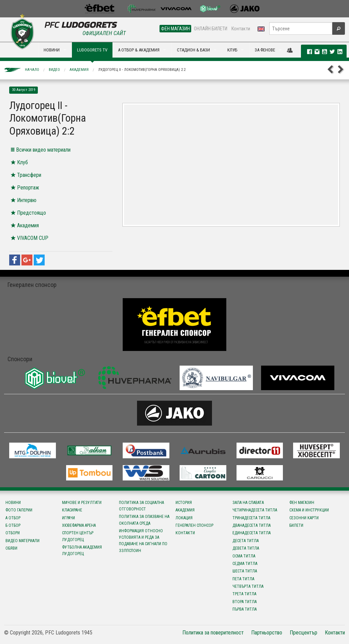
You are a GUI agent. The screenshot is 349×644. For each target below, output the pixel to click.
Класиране (72, 510)
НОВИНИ (52, 50)
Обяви (11, 548)
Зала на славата (248, 503)
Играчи (69, 518)
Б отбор (13, 525)
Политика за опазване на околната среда (144, 520)
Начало (32, 70)
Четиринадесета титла (255, 510)
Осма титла (244, 556)
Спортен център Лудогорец (78, 536)
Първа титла (245, 609)
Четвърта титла (248, 586)
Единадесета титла (252, 533)
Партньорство (267, 633)
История (184, 503)
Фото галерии (19, 510)
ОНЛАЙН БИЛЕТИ (211, 29)
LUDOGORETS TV (92, 50)
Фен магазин (302, 503)
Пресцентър (304, 633)
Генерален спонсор (194, 525)
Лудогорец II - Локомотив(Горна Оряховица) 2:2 (142, 70)
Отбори (13, 533)
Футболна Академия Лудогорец (82, 550)
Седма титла (245, 564)
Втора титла (245, 602)
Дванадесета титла (252, 525)
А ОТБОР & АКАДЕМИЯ (139, 50)
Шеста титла (245, 571)
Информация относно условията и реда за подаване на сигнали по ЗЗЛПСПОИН (143, 541)
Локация (184, 518)
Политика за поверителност (213, 633)
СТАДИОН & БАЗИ (193, 50)
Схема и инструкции (309, 510)
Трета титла (244, 594)
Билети (296, 525)
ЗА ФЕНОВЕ (265, 50)
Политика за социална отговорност (141, 506)
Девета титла (246, 548)
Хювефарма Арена (79, 525)
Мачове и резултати (82, 503)
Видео (54, 70)
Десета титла (246, 541)
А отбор (13, 518)
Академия (79, 70)
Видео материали (22, 541)
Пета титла (243, 579)
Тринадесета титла (251, 518)
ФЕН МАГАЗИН (175, 29)
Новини (13, 503)
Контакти (241, 29)
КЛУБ (232, 50)
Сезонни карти (304, 518)
